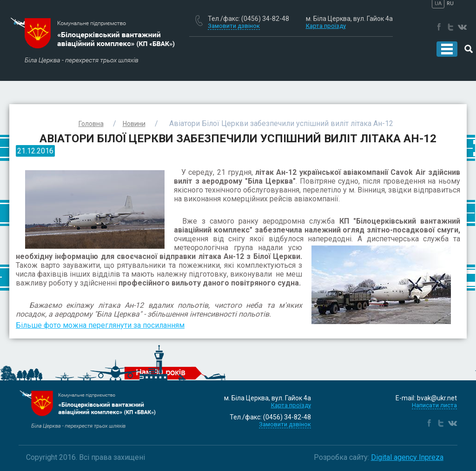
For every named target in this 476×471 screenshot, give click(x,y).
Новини (134, 124)
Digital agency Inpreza (407, 457)
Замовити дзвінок (285, 424)
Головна (91, 124)
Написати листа (434, 405)
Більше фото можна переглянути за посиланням (100, 325)
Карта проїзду (326, 26)
